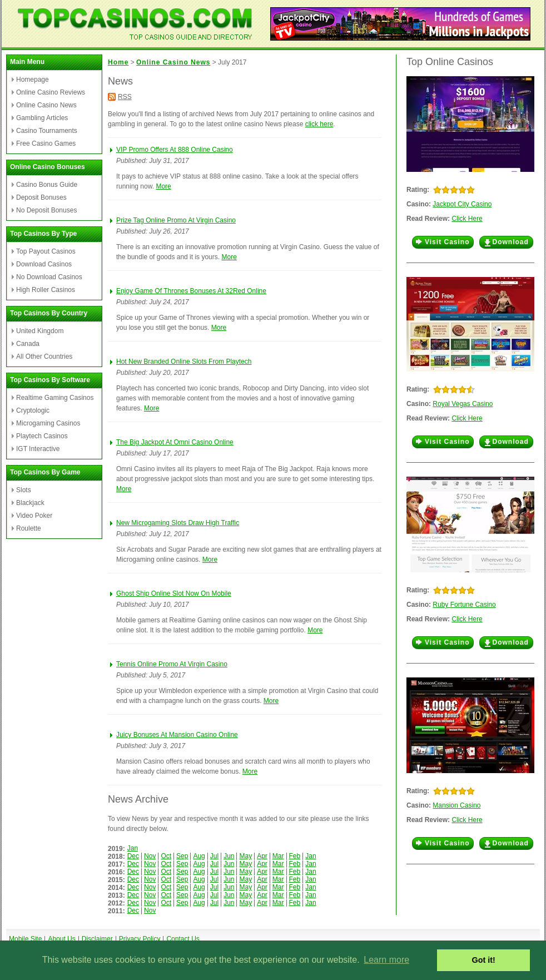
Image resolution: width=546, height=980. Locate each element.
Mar (278, 856)
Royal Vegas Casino (463, 404)
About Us (61, 939)
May (245, 856)
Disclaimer (97, 939)
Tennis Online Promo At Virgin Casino (172, 664)
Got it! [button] (484, 960)
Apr (262, 856)
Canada (28, 344)
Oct (166, 856)
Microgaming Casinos (48, 423)
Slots (24, 490)
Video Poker (34, 516)
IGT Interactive (38, 449)
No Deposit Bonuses (46, 210)
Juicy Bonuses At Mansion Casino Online (177, 735)
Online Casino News (46, 105)
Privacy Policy (140, 939)
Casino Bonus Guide (47, 185)
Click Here (467, 219)
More (163, 186)
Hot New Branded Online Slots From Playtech (184, 362)
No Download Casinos (49, 277)
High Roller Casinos (46, 290)
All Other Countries (44, 357)
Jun (229, 856)
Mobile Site (25, 939)
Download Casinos (44, 264)
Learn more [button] (386, 960)
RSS (125, 97)
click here (319, 124)
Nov (150, 856)
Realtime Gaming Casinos (55, 398)
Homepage (33, 80)
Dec (133, 856)
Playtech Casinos (42, 436)
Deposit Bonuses (41, 197)
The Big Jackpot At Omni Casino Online (175, 442)
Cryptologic (33, 410)
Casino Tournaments (47, 131)
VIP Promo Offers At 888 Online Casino (175, 150)
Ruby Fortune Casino (464, 605)
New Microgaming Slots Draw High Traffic (178, 523)
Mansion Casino (456, 805)
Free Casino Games (46, 143)
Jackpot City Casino (462, 204)
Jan (133, 848)
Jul (214, 856)
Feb (295, 856)
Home (118, 62)
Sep (182, 856)
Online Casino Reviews (51, 92)
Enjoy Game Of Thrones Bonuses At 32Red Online (191, 291)
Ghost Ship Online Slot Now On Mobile (174, 593)
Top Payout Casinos (46, 251)
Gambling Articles (42, 118)
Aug (199, 856)
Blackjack (30, 503)
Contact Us (183, 939)
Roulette (29, 528)
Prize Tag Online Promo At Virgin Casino (176, 220)
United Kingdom (40, 331)
